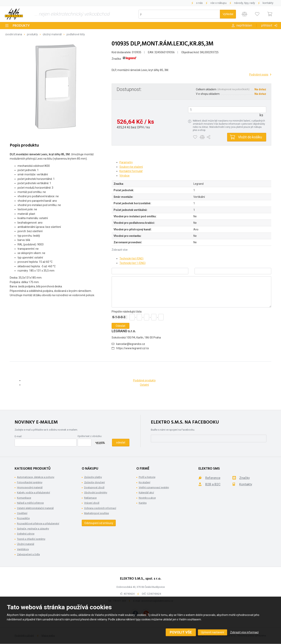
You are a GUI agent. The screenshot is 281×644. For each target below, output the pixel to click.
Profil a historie (147, 477)
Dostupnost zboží (94, 487)
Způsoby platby (93, 477)
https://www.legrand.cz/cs (133, 348)
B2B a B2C (213, 484)
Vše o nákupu (218, 3)
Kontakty (268, 3)
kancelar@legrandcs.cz (131, 344)
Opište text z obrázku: (90, 436)
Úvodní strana (14, 34)
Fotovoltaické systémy (30, 482)
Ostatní (144, 385)
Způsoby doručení (94, 482)
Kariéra (143, 503)
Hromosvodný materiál (30, 487)
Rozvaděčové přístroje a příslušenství (38, 524)
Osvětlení (22, 513)
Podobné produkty (144, 380)
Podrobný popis (259, 75)
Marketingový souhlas (96, 513)
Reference (213, 478)
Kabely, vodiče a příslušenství (33, 493)
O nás (199, 3)
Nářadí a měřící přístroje (30, 503)
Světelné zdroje (26, 534)
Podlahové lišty (76, 34)
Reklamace (90, 498)
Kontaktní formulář (131, 171)
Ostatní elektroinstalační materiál (35, 508)
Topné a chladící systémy (31, 539)
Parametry (126, 162)
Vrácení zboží (92, 503)
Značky (245, 478)
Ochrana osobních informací (100, 508)
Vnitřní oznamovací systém (154, 487)
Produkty (21, 26)
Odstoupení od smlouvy (99, 523)
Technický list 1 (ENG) (132, 263)
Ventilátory (23, 549)
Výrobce (124, 176)
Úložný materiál (52, 34)
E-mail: (18, 436)
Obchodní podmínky (96, 493)
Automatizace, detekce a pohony (36, 477)
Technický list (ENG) (131, 258)
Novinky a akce (147, 498)
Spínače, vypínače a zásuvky (33, 529)
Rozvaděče (23, 518)
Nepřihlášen (244, 25)
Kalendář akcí (146, 493)
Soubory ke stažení (131, 167)
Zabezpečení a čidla (28, 554)
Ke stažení (145, 482)
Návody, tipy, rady (245, 3)
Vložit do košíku (250, 137)
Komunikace (24, 498)
